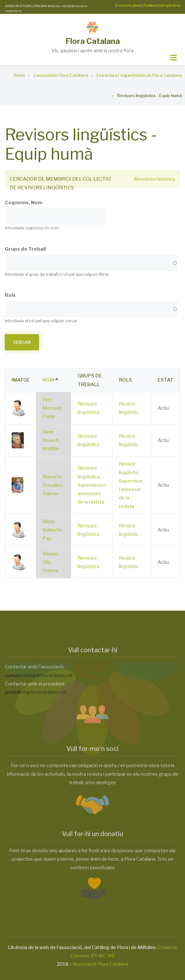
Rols (10, 295)
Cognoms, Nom (24, 203)
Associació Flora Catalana (100, 964)
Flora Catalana (93, 41)
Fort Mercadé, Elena (53, 408)
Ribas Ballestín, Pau (53, 530)
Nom (51, 380)
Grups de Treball (25, 249)
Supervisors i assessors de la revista (92, 494)
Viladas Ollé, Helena (51, 562)
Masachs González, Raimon (53, 485)
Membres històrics (155, 179)
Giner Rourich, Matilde (51, 440)
